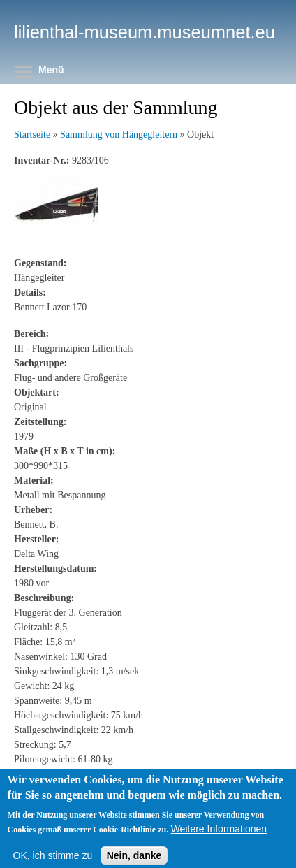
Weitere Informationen (219, 835)
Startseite (32, 135)
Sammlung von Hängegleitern (119, 135)
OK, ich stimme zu (53, 862)
